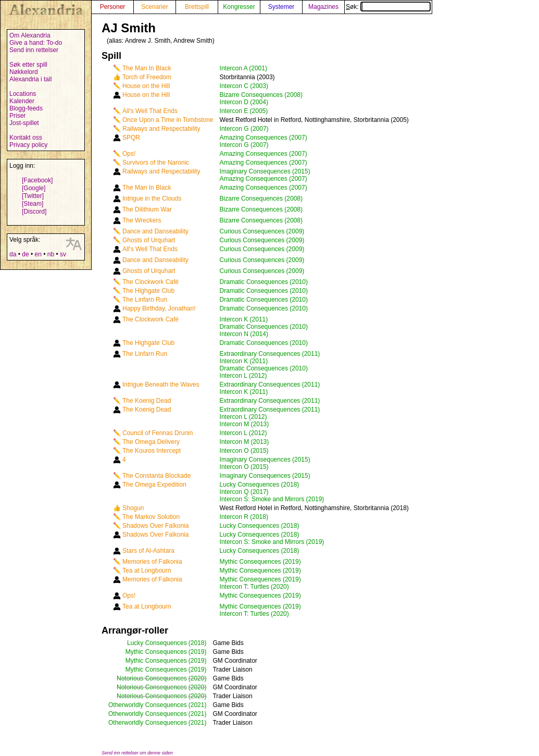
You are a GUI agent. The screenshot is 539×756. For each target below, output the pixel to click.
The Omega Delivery (151, 442)
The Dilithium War (147, 209)
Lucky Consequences (157, 643)
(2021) (198, 705)
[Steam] (33, 204)
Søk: (388, 7)
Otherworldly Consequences (148, 705)
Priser (17, 116)
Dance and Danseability (155, 231)
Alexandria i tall (30, 79)
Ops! (129, 154)
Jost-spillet (24, 123)
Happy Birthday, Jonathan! (159, 308)
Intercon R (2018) (244, 517)
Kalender (22, 101)
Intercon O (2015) (244, 451)
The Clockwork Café (151, 282)
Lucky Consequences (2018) (260, 485)
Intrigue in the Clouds (152, 199)
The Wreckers (142, 220)
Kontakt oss (26, 138)
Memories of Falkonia (152, 562)
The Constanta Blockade (156, 476)
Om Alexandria (30, 35)
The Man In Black (147, 68)
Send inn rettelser (34, 50)
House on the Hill (146, 86)
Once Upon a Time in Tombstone (168, 120)
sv (63, 254)
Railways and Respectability (161, 129)
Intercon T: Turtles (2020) (254, 587)
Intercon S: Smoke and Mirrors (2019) (272, 499)
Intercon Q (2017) (244, 492)
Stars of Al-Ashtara (148, 551)
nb (51, 254)
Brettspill (197, 7)
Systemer (281, 7)
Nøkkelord (24, 72)
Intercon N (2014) (244, 334)
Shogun (133, 508)
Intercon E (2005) (244, 111)
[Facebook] (37, 180)
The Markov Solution (151, 517)
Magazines (323, 7)
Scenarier (154, 7)
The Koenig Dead (147, 401)
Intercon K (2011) (244, 319)
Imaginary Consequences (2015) (265, 171)
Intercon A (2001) (243, 68)
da (13, 254)
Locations (23, 94)
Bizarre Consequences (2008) (261, 95)
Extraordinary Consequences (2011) (270, 354)
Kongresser (239, 7)
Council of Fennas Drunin (158, 433)
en (38, 254)
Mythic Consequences (156, 652)
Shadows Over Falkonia (155, 526)
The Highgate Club (148, 291)
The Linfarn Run (145, 300)
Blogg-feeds (26, 108)
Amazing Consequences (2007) (264, 138)
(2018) (198, 643)
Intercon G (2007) (244, 129)
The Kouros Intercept (152, 451)
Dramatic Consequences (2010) (264, 282)
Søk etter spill (28, 65)
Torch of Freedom (147, 77)
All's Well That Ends (150, 111)
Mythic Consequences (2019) (260, 562)
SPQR (131, 138)
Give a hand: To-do (36, 43)
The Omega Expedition (154, 485)
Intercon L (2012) (243, 376)
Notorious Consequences (152, 678)
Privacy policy (28, 145)
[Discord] (34, 212)
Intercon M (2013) (245, 424)
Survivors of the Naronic (156, 163)
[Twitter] (33, 196)
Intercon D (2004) (244, 102)
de (25, 254)
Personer (113, 7)
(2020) (198, 678)
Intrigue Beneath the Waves (161, 385)
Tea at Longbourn (147, 571)
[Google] (34, 188)
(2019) (198, 652)
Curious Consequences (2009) (262, 231)
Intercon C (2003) (244, 86)
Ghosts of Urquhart (149, 240)
